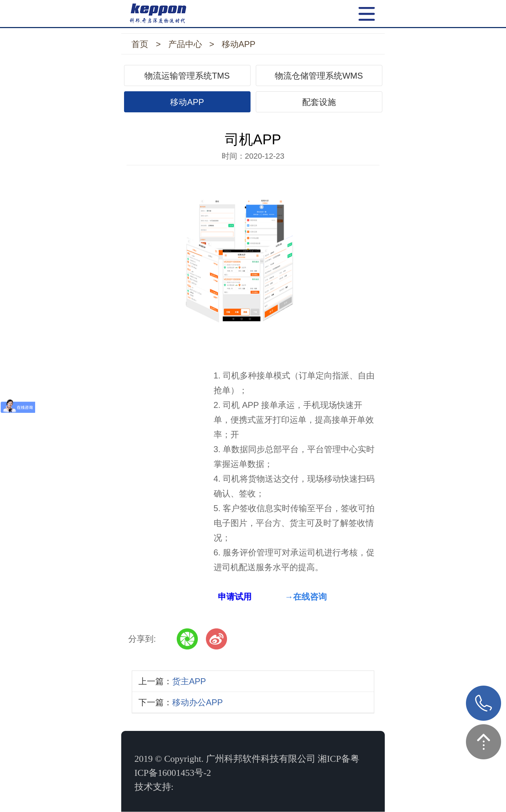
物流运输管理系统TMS (187, 76)
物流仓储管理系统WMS (319, 76)
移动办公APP (197, 702)
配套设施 (319, 102)
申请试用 (235, 597)
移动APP (239, 44)
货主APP (189, 681)
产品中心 (185, 44)
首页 (140, 44)
